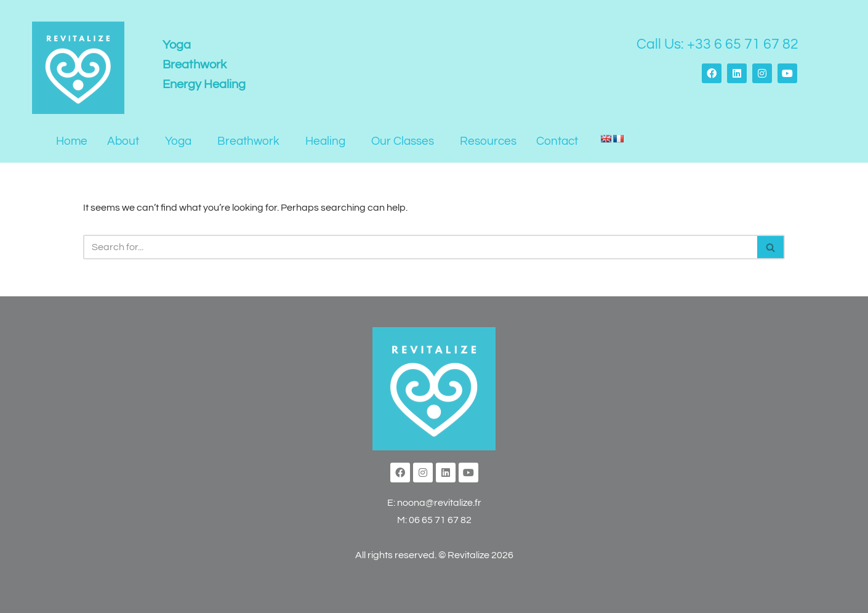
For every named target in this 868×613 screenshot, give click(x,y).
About (123, 141)
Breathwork (248, 141)
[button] (126, 141)
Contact (557, 141)
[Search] (420, 247)
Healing (325, 141)
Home (72, 141)
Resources (488, 141)
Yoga (178, 141)
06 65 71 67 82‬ (440, 520)
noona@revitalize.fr (439, 503)
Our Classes (403, 141)
